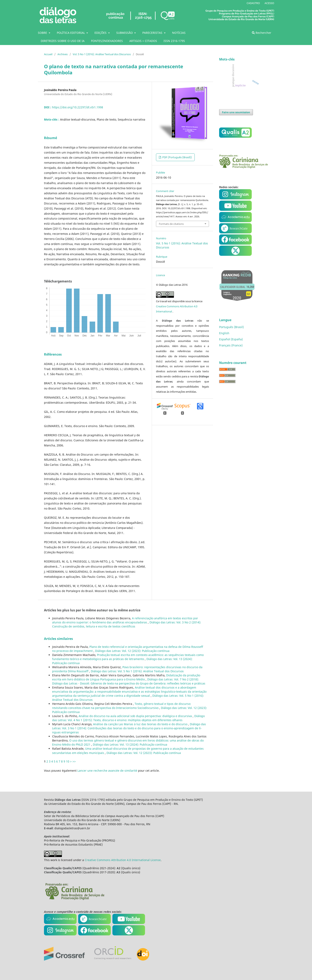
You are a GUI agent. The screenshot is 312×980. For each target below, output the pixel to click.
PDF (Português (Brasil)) (177, 157)
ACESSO (269, 3)
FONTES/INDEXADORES (107, 41)
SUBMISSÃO (125, 33)
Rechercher (262, 33)
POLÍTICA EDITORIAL (71, 33)
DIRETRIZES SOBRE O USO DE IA (63, 41)
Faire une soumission (236, 112)
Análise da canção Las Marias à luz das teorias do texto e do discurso (141, 724)
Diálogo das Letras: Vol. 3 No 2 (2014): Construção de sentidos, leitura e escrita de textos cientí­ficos (127, 624)
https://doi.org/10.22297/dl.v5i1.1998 (77, 107)
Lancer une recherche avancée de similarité (107, 771)
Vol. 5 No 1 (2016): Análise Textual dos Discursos (102, 54)
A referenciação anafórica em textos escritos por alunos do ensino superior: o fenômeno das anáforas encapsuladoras (125, 620)
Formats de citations (171, 224)
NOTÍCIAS (179, 33)
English (224, 333)
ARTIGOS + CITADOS (143, 41)
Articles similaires (58, 639)
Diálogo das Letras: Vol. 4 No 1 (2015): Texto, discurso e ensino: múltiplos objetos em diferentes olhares (128, 718)
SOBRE (43, 33)
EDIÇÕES (101, 33)
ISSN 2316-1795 (174, 41)
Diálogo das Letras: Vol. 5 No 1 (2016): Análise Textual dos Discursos (137, 671)
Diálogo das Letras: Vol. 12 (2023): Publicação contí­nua (132, 651)
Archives (63, 54)
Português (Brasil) (231, 327)
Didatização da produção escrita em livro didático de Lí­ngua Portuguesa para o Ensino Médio (126, 677)
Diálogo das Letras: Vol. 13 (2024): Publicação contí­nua (130, 744)
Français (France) (231, 345)
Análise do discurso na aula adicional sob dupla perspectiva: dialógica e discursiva (136, 716)
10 (68, 761)
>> (74, 761)
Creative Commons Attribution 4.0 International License (123, 860)
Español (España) (231, 339)
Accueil (48, 54)
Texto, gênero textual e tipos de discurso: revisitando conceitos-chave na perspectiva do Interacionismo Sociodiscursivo (122, 706)
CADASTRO (253, 3)
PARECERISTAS (153, 33)
